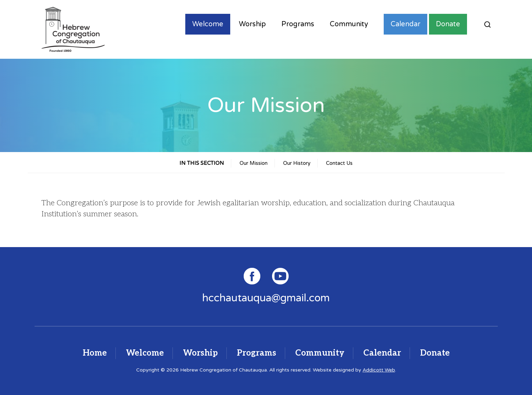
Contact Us (339, 163)
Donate (448, 24)
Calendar (405, 24)
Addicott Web (379, 370)
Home (95, 353)
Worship (252, 24)
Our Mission (254, 163)
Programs (298, 24)
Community (349, 24)
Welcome (208, 24)
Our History (297, 163)
